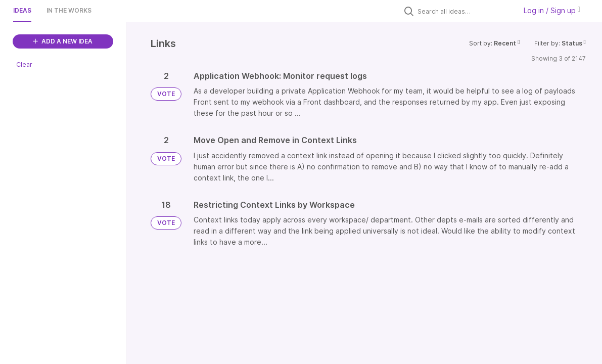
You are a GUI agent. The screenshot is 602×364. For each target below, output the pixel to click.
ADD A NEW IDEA (63, 41)
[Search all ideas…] (465, 11)
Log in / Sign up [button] (552, 10)
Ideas (22, 10)
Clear (24, 64)
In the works (69, 10)
